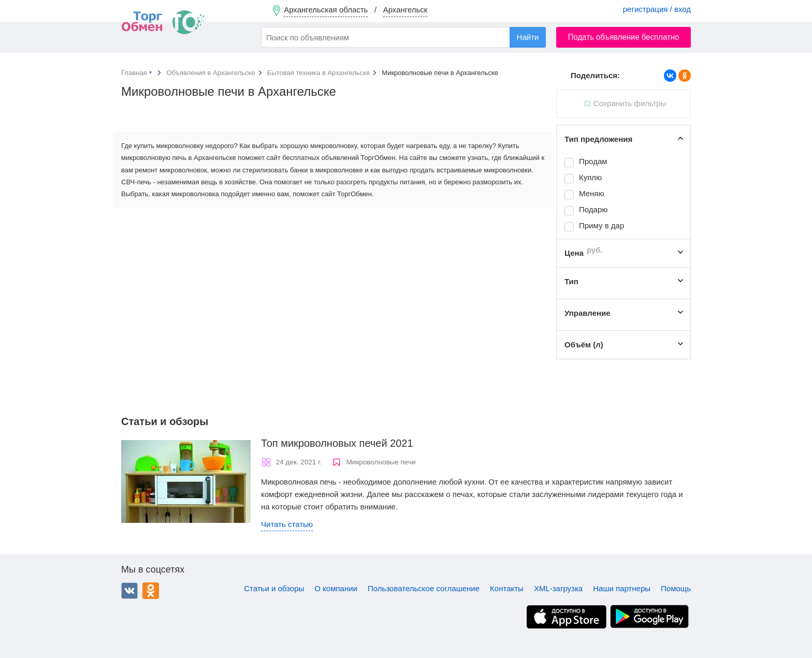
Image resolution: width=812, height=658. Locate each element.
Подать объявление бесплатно (624, 37)
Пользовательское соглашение (424, 588)
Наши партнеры (622, 588)
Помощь (676, 588)
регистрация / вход (657, 9)
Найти (528, 37)
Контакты (507, 588)
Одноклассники (151, 591)
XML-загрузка (558, 588)
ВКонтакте (129, 591)
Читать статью (287, 524)
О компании (336, 588)
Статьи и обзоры (274, 588)
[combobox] (403, 37)
